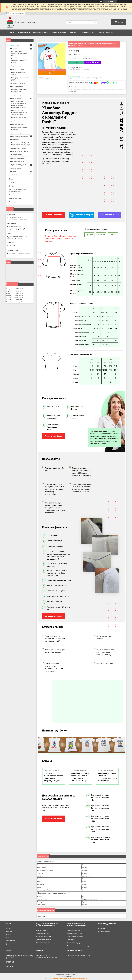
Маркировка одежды (18, 155)
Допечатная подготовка (19, 133)
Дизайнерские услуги (18, 121)
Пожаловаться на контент (60, 978)
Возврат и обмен (88, 33)
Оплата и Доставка (106, 33)
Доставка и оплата (15, 195)
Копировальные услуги (18, 148)
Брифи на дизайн (59, 33)
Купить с (93, 62)
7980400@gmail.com (15, 226)
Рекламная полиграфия (19, 118)
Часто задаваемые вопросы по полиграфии (19, 190)
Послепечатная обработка (20, 136)
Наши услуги (23, 33)
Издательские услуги (18, 66)
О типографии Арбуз (41, 33)
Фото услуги (101, 928)
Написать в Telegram (81, 215)
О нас (11, 179)
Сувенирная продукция (19, 165)
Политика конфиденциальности (77, 978)
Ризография (15, 139)
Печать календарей (17, 124)
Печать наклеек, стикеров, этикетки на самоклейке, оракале (20, 61)
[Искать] (95, 22)
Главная (11, 33)
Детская (113, 234)
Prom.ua (75, 974)
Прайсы (8, 934)
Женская (101, 234)
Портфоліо (13, 202)
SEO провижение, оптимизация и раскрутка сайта (19, 54)
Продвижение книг (17, 86)
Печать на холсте (17, 168)
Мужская (89, 234)
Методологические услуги (19, 83)
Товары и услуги (15, 45)
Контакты (74, 33)
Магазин (14, 48)
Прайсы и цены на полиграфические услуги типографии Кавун (19, 112)
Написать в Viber (110, 215)
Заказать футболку (53, 436)
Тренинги (14, 175)
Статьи (14, 171)
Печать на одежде (17, 98)
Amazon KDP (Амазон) (18, 69)
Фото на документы (104, 931)
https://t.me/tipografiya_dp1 (17, 229)
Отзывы (12, 182)
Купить (76, 62)
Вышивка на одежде (18, 161)
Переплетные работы (43, 942)
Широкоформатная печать (20, 151)
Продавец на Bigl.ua (66, 976)
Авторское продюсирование (20, 95)
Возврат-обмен (10, 940)
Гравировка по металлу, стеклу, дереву (79, 945)
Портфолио (9, 931)
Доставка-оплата (11, 943)
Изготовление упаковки (19, 158)
